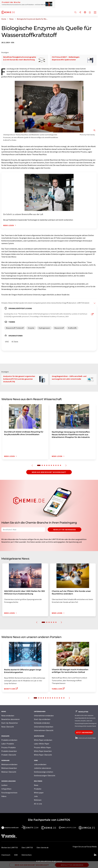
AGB (16, 855)
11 (59, 698)
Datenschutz (27, 855)
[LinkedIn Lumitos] (95, 855)
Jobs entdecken (40, 764)
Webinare (38, 800)
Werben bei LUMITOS (10, 847)
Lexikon (4, 785)
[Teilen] (80, 12)
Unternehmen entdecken (44, 716)
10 (60, 465)
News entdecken (8, 716)
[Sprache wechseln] (85, 12)
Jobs (36, 796)
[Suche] (75, 12)
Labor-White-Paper (42, 744)
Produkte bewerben (9, 751)
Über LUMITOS (27, 847)
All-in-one (38, 804)
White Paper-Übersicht (43, 755)
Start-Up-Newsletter (10, 723)
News (36, 785)
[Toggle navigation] (95, 13)
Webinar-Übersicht (9, 772)
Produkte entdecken (9, 740)
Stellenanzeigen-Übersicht (45, 776)
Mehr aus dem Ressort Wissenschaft (49, 472)
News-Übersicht (8, 727)
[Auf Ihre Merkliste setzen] (90, 13)
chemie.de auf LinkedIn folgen (85, 738)
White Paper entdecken (43, 740)
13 (64, 698)
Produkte (38, 789)
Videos (4, 796)
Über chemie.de (42, 847)
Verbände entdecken (42, 723)
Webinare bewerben (9, 768)
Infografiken (6, 789)
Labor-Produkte (8, 744)
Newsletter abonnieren (65, 530)
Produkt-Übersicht (9, 755)
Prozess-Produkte (8, 747)
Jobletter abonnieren (42, 768)
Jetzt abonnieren (84, 732)
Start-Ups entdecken (42, 719)
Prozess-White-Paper (42, 747)
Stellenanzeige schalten (44, 772)
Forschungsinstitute (9, 793)
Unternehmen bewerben (44, 727)
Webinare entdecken (9, 764)
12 (62, 698)
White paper (39, 793)
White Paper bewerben (43, 751)
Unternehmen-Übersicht (44, 730)
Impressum (6, 855)
